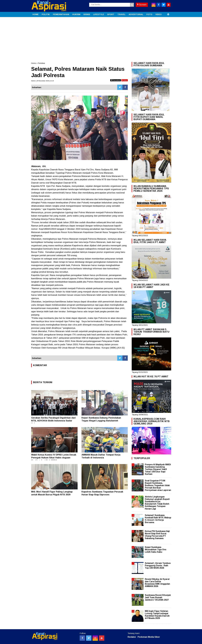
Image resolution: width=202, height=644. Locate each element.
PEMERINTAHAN (61, 14)
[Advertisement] (101, 37)
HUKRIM (76, 14)
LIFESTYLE (99, 14)
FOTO (149, 14)
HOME (36, 14)
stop (125, 80)
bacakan (116, 80)
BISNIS (87, 14)
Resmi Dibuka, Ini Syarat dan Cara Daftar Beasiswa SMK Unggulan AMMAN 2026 (157, 583)
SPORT (111, 14)
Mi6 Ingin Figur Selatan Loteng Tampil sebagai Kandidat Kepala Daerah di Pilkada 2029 (157, 615)
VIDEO (158, 14)
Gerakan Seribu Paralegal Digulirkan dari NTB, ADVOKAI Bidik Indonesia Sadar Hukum (53, 421)
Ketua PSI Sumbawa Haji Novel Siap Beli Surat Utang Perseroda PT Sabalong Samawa (157, 535)
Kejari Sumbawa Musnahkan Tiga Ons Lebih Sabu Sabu (156, 550)
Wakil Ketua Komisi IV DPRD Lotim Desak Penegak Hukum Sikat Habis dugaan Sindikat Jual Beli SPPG (54, 458)
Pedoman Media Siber (149, 637)
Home (34, 63)
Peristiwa (41, 63)
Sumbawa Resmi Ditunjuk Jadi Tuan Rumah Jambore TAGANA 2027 (158, 597)
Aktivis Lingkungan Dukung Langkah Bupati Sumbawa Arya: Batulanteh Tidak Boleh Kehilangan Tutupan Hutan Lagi (157, 503)
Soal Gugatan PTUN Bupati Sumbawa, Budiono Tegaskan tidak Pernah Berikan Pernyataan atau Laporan (158, 485)
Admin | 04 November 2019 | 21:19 (42, 81)
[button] (168, 13)
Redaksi (132, 637)
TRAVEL (121, 14)
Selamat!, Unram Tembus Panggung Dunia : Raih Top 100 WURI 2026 (158, 566)
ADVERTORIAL (136, 14)
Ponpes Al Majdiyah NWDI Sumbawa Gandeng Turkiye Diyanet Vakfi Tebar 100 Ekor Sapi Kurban (158, 469)
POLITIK (46, 14)
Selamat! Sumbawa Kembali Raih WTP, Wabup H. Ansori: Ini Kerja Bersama (158, 519)
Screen (142, 5)
